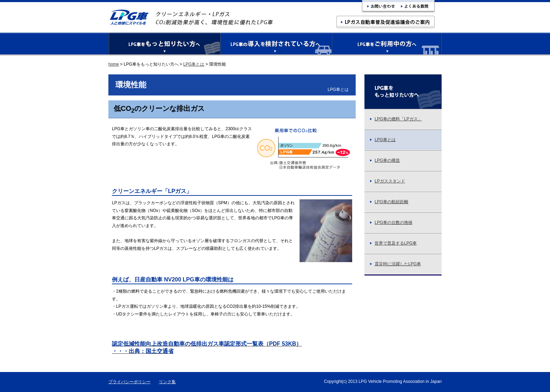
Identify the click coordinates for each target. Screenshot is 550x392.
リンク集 (167, 382)
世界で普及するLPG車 (393, 243)
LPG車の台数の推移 (391, 222)
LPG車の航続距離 (389, 202)
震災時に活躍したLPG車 (395, 264)
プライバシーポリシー (129, 382)
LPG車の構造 (385, 160)
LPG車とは (194, 64)
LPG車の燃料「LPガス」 (396, 119)
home (114, 64)
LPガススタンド (387, 181)
